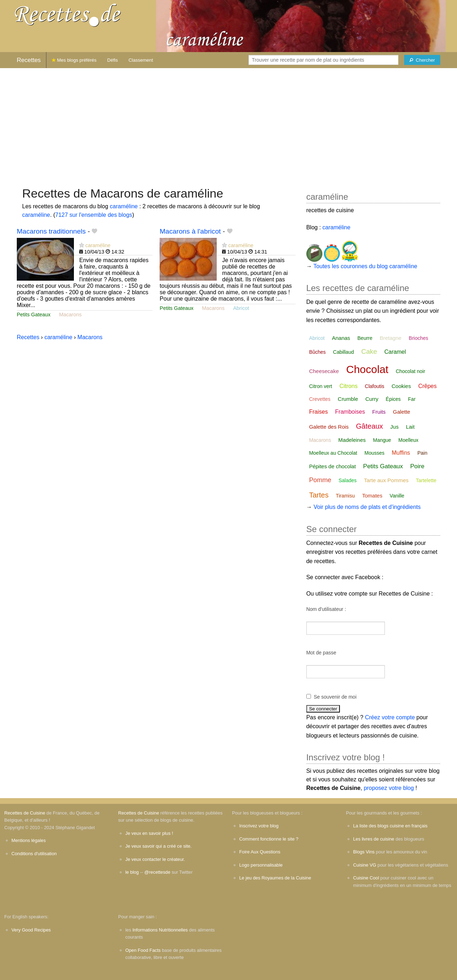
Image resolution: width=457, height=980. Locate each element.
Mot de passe (321, 653)
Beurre (365, 338)
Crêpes (427, 386)
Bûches (318, 352)
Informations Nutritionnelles (160, 930)
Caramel (395, 352)
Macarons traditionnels (51, 231)
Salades (348, 480)
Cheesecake (324, 371)
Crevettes (320, 399)
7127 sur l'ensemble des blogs (94, 215)
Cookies (401, 386)
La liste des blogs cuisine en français (390, 826)
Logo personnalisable (261, 865)
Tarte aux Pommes (386, 480)
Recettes (29, 60)
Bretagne (391, 338)
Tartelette (426, 480)
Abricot (241, 308)
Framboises (350, 412)
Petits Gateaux (34, 315)
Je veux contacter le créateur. (155, 859)
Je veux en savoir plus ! (149, 833)
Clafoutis (375, 386)
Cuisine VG (365, 865)
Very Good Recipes (31, 930)
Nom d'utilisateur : (326, 609)
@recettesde (157, 872)
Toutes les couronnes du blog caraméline (365, 266)
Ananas (341, 338)
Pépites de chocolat (333, 466)
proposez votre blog (389, 788)
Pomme (320, 480)
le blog (132, 872)
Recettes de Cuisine (25, 813)
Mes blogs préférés (74, 60)
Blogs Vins (364, 852)
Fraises (318, 412)
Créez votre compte (390, 717)
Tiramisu (345, 496)
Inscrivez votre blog (259, 826)
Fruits (379, 412)
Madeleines (352, 440)
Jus (394, 427)
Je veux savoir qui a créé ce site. (159, 846)
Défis (112, 60)
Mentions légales (29, 840)
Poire (417, 466)
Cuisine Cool (366, 878)
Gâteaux (370, 426)
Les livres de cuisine (374, 839)
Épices (393, 399)
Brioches (418, 338)
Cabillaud (343, 352)
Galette (402, 412)
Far (412, 399)
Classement (141, 60)
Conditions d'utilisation (34, 854)
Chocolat (367, 369)
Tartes (319, 495)
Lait (410, 427)
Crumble (348, 399)
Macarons (70, 315)
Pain (422, 453)
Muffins (401, 453)
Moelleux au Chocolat (333, 453)
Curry (372, 399)
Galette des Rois (329, 427)
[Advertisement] (228, 124)
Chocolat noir (410, 371)
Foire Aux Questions (260, 852)
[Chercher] (422, 60)
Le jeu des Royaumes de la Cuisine (275, 878)
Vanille (397, 496)
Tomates (372, 496)
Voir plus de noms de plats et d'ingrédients (367, 507)
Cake (369, 351)
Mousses (375, 453)
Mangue (382, 440)
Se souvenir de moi (335, 697)
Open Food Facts (143, 950)
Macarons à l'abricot (190, 231)
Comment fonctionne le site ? (269, 839)
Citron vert (321, 386)
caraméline (124, 206)
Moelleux (408, 440)
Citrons (349, 386)
